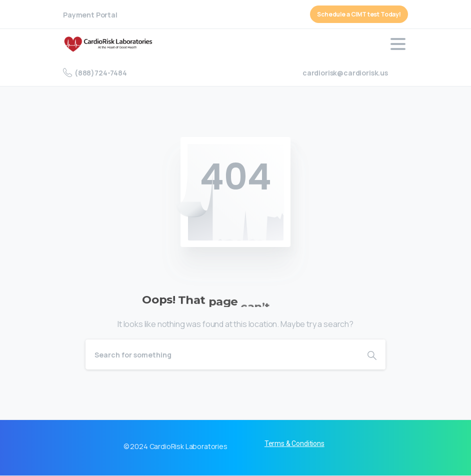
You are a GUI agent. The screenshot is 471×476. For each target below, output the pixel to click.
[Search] (222, 354)
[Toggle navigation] (398, 44)
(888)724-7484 (95, 72)
